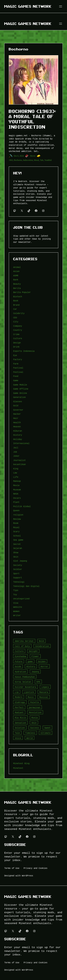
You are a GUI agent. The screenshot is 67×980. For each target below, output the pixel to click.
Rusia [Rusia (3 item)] (35, 718)
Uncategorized (21, 599)
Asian (16, 271)
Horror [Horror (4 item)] (44, 666)
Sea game (18, 540)
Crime (16, 334)
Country (18, 330)
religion (18, 515)
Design (17, 343)
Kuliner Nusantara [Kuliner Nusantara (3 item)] (25, 687)
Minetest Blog (21, 763)
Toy (15, 594)
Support (18, 578)
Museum (17, 490)
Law (15, 473)
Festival (18, 372)
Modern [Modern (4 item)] (19, 697)
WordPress (27, 876)
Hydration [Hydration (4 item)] (20, 672)
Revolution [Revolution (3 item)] (35, 712)
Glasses (18, 401)
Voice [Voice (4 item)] (18, 738)
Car (15, 309)
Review (17, 519)
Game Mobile (20, 385)
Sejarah (18, 548)
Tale (42, 160)
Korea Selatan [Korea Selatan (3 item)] (23, 682)
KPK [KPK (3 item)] (38, 682)
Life (16, 477)
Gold (16, 405)
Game (16, 380)
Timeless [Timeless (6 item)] (30, 733)
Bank (16, 280)
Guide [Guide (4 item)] (18, 666)
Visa (16, 603)
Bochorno (18, 160)
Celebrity (19, 313)
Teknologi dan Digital (26, 586)
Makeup (17, 481)
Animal (17, 267)
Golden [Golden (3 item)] (42, 661)
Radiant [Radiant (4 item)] (19, 712)
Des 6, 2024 (19, 156)
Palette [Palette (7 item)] (35, 702)
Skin (16, 557)
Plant (16, 502)
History (18, 435)
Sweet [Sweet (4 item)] (47, 728)
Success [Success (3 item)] (35, 728)
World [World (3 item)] (30, 738)
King (16, 469)
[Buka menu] (61, 6)
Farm (16, 364)
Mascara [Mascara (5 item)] (44, 692)
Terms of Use (12, 868)
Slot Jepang (20, 561)
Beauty (17, 284)
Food (16, 376)
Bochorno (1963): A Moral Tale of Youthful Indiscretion (33, 119)
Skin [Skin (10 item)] (34, 723)
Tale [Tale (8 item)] (17, 733)
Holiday (18, 439)
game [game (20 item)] (30, 661)
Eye (15, 355)
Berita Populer (22, 292)
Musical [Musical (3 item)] (44, 697)
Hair (16, 418)
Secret (17, 544)
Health (17, 422)
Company (18, 326)
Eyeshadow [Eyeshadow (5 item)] (20, 656)
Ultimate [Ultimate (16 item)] (46, 733)
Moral (36, 160)
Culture (18, 338)
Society (18, 565)
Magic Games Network (28, 6)
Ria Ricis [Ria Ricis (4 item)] (20, 718)
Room (16, 523)
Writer (17, 615)
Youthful (48, 160)
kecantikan (19, 464)
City (16, 322)
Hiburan (18, 431)
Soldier (18, 569)
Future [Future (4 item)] (19, 661)
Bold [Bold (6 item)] (41, 641)
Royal (16, 527)
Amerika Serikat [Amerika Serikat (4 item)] (24, 641)
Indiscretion (28, 160)
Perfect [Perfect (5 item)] (19, 707)
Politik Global (22, 506)
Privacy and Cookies (35, 868)
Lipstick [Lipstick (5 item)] (29, 692)
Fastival (18, 368)
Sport (16, 573)
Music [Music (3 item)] (31, 697)
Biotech (18, 296)
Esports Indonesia (24, 351)
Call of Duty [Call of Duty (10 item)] (22, 646)
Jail (16, 448)
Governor (18, 410)
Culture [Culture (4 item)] (19, 651)
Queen (16, 510)
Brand (16, 305)
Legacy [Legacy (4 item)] (45, 687)
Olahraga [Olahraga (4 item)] (20, 702)
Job (15, 452)
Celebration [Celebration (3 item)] (42, 646)
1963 (11, 160)
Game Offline (21, 389)
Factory (18, 359)
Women (16, 611)
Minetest (18, 768)
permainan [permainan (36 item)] (35, 707)
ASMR (16, 275)
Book (16, 301)
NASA (16, 494)
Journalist (19, 460)
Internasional (21, 443)
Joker (16, 456)
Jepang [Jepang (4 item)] (35, 672)
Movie (33, 156)
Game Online (20, 393)
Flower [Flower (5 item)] (35, 656)
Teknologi (19, 582)
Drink (16, 347)
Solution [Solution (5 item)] (20, 728)
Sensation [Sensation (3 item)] (20, 723)
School (17, 536)
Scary (16, 531)
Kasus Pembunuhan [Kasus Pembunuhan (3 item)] (25, 677)
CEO (15, 317)
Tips (16, 590)
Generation (19, 397)
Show (16, 552)
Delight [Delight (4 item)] (33, 651)
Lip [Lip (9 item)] (17, 692)
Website (18, 607)
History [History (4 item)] (31, 666)
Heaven (17, 427)
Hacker (17, 414)
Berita (17, 288)
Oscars (17, 498)
